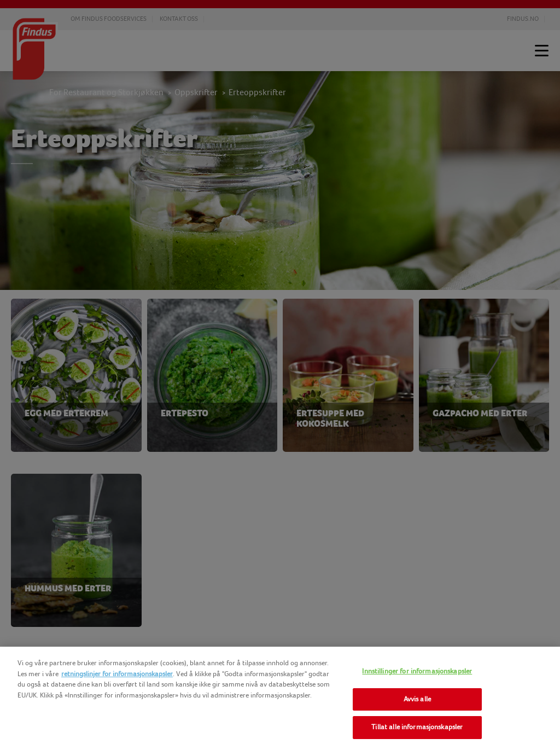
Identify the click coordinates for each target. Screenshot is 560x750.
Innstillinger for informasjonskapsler (417, 671)
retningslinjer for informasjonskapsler (117, 674)
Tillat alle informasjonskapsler (417, 727)
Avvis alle (417, 699)
